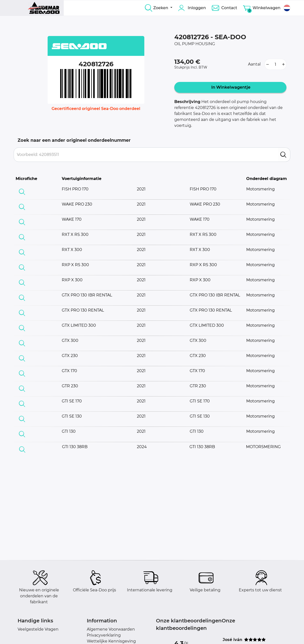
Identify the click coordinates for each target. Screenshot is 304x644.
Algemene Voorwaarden (111, 629)
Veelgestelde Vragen (38, 629)
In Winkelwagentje (230, 87)
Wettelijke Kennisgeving (111, 641)
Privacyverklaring (104, 635)
